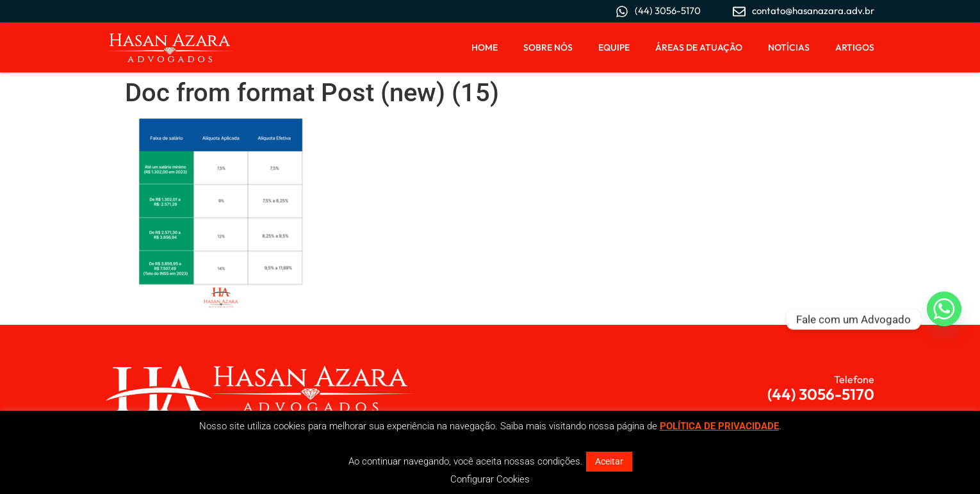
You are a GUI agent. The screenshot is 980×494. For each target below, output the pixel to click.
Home (485, 47)
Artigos (855, 47)
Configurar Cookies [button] (490, 479)
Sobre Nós (548, 47)
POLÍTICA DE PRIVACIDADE (719, 426)
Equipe (614, 47)
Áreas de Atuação (699, 47)
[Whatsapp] (944, 320)
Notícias (789, 47)
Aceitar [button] (609, 461)
